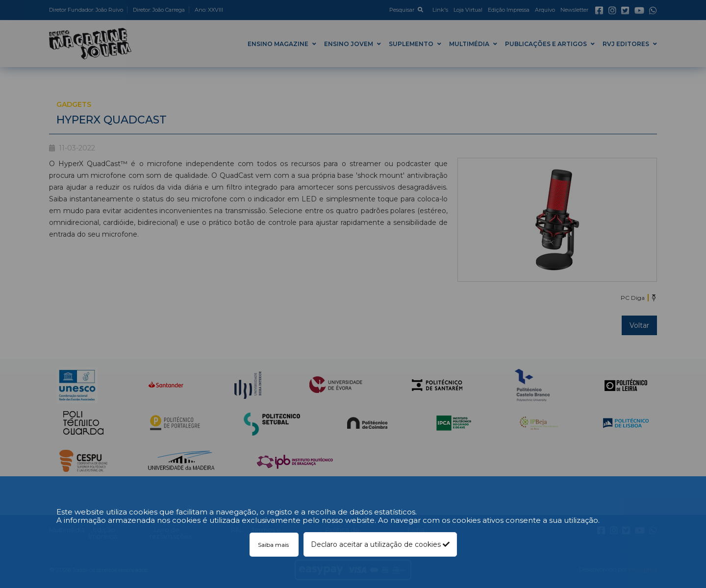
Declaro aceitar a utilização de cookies (380, 544)
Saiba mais (274, 545)
